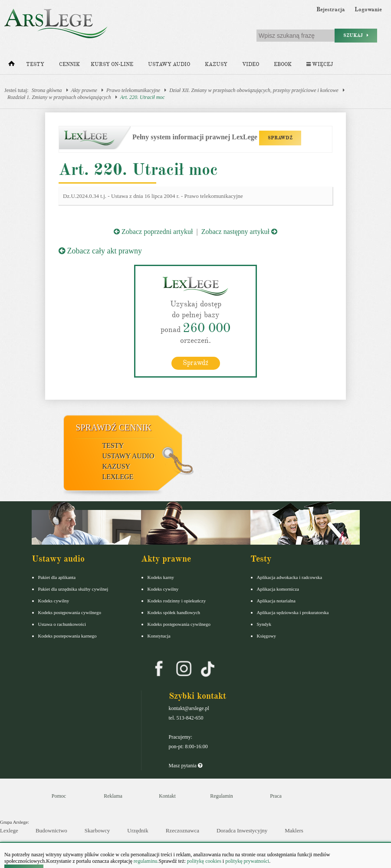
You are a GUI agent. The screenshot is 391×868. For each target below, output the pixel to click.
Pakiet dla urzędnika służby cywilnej (73, 589)
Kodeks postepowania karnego (67, 636)
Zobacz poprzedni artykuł (153, 232)
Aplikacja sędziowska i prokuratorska (293, 612)
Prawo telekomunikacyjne (133, 90)
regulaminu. (146, 861)
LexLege (118, 477)
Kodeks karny (161, 577)
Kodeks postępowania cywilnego (70, 612)
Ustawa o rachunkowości (62, 624)
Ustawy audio (169, 64)
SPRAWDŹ (280, 138)
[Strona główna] (11, 66)
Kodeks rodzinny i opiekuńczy (177, 601)
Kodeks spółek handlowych (174, 612)
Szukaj (356, 35)
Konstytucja (159, 636)
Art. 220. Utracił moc (143, 97)
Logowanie (368, 10)
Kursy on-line (112, 64)
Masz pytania (186, 766)
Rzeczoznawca (182, 830)
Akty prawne (84, 90)
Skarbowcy (97, 830)
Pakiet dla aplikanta (57, 577)
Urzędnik (138, 830)
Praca (276, 796)
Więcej (320, 64)
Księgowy (267, 636)
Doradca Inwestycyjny (242, 830)
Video (251, 64)
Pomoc (59, 796)
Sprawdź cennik (114, 427)
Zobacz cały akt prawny (100, 251)
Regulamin (222, 796)
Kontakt (167, 796)
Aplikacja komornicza (278, 589)
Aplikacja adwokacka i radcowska (290, 577)
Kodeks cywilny (54, 601)
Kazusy (216, 64)
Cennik (69, 64)
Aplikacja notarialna (276, 601)
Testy (35, 64)
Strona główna (47, 90)
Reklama (113, 796)
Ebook (283, 64)
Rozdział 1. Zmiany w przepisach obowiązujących (59, 97)
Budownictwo (51, 830)
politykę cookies (204, 861)
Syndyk (264, 624)
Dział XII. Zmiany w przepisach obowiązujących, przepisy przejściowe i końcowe (254, 90)
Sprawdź (195, 363)
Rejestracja (331, 10)
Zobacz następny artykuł (239, 232)
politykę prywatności (247, 861)
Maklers (294, 830)
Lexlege (9, 830)
